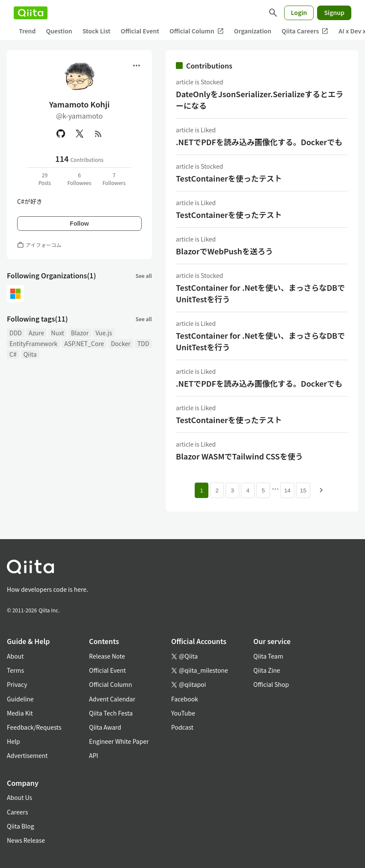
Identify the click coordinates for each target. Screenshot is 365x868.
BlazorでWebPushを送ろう (224, 251)
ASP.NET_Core (84, 343)
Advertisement (27, 755)
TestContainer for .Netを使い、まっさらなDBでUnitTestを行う (260, 293)
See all (144, 276)
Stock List (96, 31)
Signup (334, 12)
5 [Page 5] (263, 491)
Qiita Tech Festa (111, 713)
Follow (79, 224)
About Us (19, 797)
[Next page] (321, 490)
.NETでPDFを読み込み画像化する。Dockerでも (259, 142)
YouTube (183, 713)
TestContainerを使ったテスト (229, 178)
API (93, 755)
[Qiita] (31, 13)
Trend (27, 31)
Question (59, 31)
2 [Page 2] (217, 491)
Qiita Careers (305, 31)
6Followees (79, 179)
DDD (16, 333)
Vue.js (104, 333)
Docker (121, 343)
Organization (253, 31)
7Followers (114, 179)
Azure (36, 333)
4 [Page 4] (248, 491)
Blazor (80, 333)
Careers (17, 812)
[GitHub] (61, 134)
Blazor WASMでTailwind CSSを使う (239, 456)
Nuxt (57, 333)
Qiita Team (268, 656)
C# (13, 354)
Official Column (197, 31)
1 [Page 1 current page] (201, 491)
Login (299, 12)
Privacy (17, 684)
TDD (143, 343)
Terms (15, 670)
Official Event (140, 31)
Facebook (185, 699)
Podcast (182, 727)
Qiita (30, 354)
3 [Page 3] (232, 491)
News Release (26, 840)
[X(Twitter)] (80, 134)
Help (13, 741)
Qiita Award (105, 727)
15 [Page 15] (303, 491)
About (15, 656)
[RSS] (98, 134)
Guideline (20, 699)
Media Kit (20, 713)
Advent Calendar (112, 699)
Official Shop (271, 684)
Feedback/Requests (34, 727)
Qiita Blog (21, 826)
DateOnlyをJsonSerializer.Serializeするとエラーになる (260, 100)
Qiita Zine (267, 670)
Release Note (107, 656)
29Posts (45, 179)
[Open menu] (137, 66)
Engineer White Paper (119, 741)
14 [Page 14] (287, 491)
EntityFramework (33, 343)
